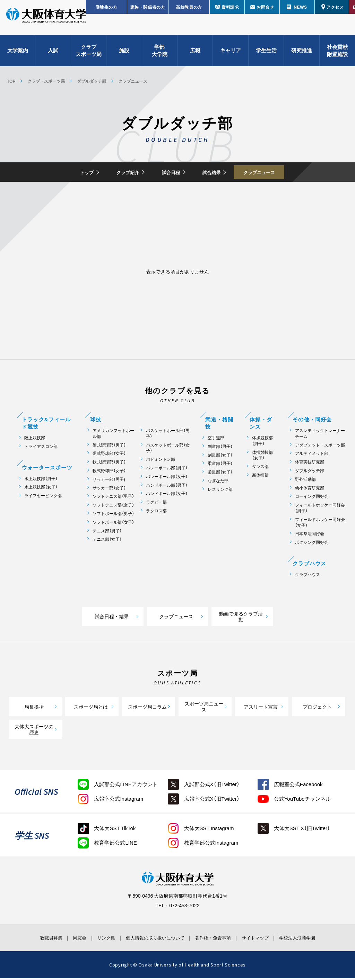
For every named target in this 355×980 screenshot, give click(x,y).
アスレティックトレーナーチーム (320, 435)
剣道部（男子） (220, 448)
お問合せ (265, 7)
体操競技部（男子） (262, 443)
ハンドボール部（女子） (167, 496)
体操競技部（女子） (262, 457)
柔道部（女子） (220, 474)
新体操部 (260, 477)
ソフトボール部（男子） (113, 516)
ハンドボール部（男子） (167, 487)
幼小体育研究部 (310, 490)
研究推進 (302, 55)
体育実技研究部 (310, 464)
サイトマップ (269, 939)
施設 (124, 55)
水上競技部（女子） (41, 489)
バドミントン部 (161, 461)
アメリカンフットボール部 (113, 435)
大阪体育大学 (46, 21)
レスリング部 (220, 491)
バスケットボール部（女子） (168, 450)
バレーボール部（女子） (167, 479)
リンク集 (97, 939)
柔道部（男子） (220, 465)
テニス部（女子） (107, 541)
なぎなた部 (218, 483)
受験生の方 (107, 7)
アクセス (335, 7)
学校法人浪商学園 (318, 939)
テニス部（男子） (107, 533)
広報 (195, 55)
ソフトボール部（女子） (113, 524)
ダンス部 (260, 469)
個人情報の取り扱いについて (153, 939)
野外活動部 (305, 481)
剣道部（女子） (220, 457)
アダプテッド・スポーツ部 (320, 447)
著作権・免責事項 (219, 939)
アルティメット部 (312, 455)
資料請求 (230, 7)
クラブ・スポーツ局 (46, 81)
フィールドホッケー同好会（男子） (320, 510)
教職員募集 (30, 939)
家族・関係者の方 (148, 7)
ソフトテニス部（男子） (113, 498)
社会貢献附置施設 (337, 56)
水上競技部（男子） (41, 480)
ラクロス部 (156, 513)
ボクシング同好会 (312, 544)
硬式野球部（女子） (109, 455)
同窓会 (64, 939)
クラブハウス (308, 577)
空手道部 (216, 440)
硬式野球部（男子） (109, 447)
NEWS (300, 7)
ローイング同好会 (312, 498)
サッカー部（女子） (109, 490)
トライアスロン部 (41, 448)
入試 (53, 55)
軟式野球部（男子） (109, 464)
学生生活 (266, 55)
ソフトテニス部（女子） (113, 507)
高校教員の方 (189, 7)
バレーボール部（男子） (167, 470)
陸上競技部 (35, 440)
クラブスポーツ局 (89, 56)
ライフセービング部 (43, 498)
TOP (11, 81)
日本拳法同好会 (310, 536)
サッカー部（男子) (109, 481)
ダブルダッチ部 (92, 81)
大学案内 (18, 55)
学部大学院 (160, 56)
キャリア (231, 55)
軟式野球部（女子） (109, 473)
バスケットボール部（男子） (168, 435)
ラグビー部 (156, 504)
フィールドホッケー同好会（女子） (320, 524)
